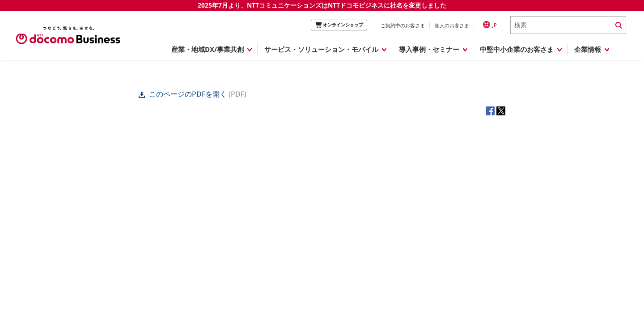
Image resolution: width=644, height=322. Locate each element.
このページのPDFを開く (184, 94)
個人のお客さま (452, 25)
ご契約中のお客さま (403, 25)
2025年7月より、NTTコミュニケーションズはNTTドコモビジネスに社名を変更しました (322, 5)
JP (490, 25)
